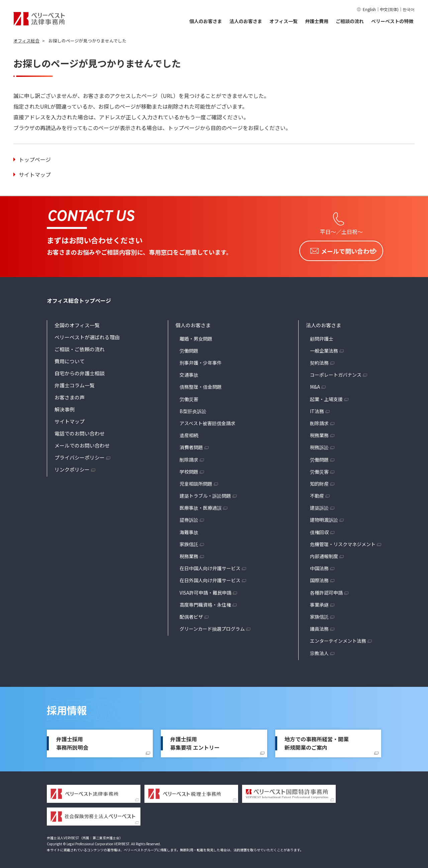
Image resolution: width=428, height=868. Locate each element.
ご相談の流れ (350, 21)
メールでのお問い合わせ (82, 444)
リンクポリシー (72, 468)
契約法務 (319, 361)
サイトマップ (35, 174)
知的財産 (319, 482)
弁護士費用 (317, 21)
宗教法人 (319, 651)
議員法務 (319, 627)
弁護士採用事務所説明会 (72, 742)
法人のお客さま (246, 21)
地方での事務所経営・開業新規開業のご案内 (317, 742)
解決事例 (65, 408)
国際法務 (319, 579)
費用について (70, 359)
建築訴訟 (319, 506)
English (369, 9)
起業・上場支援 (326, 397)
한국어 (409, 9)
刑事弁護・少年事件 (201, 361)
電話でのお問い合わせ (80, 432)
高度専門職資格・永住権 (205, 603)
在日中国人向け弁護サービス (210, 567)
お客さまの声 (70, 396)
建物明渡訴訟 (324, 518)
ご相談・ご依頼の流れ (80, 347)
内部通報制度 (324, 554)
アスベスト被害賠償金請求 (207, 421)
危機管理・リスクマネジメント (343, 542)
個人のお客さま (206, 21)
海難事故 (189, 530)
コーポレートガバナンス (336, 373)
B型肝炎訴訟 (193, 409)
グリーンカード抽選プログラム (212, 627)
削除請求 (189, 458)
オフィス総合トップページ (79, 299)
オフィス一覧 (284, 21)
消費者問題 (191, 446)
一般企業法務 (324, 349)
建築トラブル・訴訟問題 (205, 494)
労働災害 (189, 397)
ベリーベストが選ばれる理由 (87, 335)
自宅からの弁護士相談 (80, 371)
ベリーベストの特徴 (392, 21)
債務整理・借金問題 (201, 385)
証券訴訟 (189, 518)
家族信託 (189, 542)
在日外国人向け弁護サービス (210, 579)
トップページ (35, 159)
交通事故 (189, 373)
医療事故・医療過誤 (201, 506)
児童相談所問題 (196, 482)
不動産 (317, 494)
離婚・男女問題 (196, 337)
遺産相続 (189, 434)
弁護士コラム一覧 (75, 384)
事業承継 (319, 603)
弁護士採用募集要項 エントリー (195, 742)
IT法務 (317, 409)
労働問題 (189, 349)
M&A (315, 385)
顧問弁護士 (322, 337)
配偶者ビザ (191, 615)
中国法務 (319, 567)
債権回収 (319, 530)
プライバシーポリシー (80, 456)
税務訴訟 (319, 446)
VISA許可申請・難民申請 (205, 591)
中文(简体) (389, 9)
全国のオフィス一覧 (77, 323)
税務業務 (189, 554)
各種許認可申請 (326, 591)
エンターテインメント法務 (338, 639)
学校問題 (189, 470)
